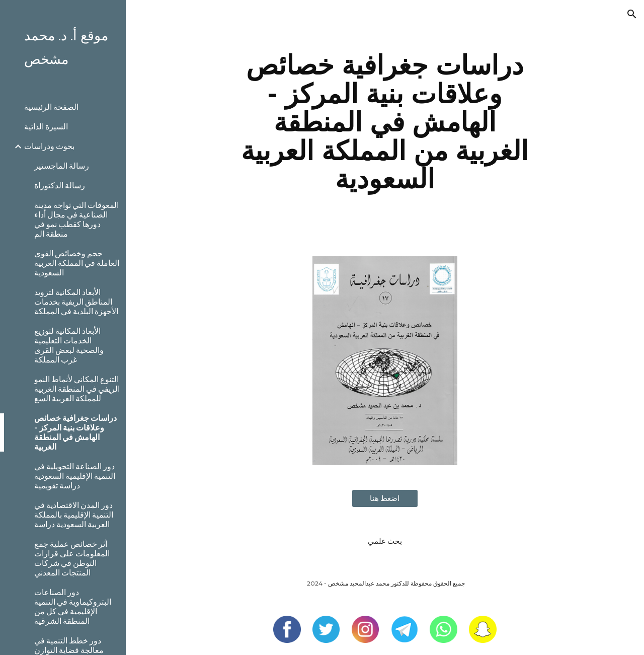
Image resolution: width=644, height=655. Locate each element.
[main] (385, 122)
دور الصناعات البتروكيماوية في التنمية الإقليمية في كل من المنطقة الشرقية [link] (73, 607)
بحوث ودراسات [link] (49, 146)
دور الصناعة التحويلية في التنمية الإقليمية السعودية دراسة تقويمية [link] (75, 476)
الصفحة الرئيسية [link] (51, 107)
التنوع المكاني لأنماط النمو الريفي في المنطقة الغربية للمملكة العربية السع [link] (77, 389)
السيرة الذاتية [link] (46, 127)
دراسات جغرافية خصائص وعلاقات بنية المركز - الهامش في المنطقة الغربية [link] (75, 432)
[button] (632, 14)
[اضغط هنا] (385, 499)
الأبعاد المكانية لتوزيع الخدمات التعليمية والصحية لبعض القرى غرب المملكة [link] (69, 345)
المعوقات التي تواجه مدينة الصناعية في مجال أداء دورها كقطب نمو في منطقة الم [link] (76, 220)
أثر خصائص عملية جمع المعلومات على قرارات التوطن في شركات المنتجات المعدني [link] (72, 558)
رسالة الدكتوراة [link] (60, 186)
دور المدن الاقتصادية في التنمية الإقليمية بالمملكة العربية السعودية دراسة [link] (74, 515)
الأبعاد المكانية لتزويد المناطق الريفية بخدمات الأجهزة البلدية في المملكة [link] (76, 302)
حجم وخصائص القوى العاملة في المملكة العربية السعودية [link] (77, 263)
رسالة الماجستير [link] (62, 166)
